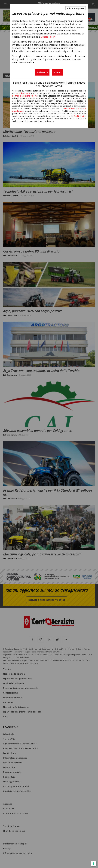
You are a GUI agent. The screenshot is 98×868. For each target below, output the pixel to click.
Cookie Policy (48, 37)
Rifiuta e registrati (76, 8)
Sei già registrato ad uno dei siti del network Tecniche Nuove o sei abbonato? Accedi (49, 84)
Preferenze (42, 72)
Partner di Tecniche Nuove (25, 96)
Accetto (58, 72)
